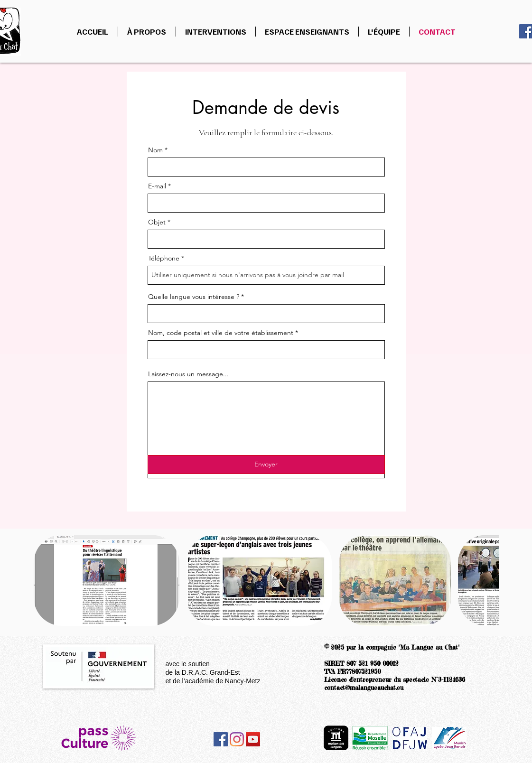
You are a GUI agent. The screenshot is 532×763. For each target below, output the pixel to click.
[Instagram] (237, 739)
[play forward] (487, 580)
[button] (107, 580)
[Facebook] (221, 739)
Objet (158, 222)
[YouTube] (253, 739)
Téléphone (164, 258)
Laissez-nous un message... (188, 374)
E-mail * (159, 186)
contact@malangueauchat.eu (364, 688)
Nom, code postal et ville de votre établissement (222, 333)
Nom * (158, 150)
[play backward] (46, 580)
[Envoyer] (266, 465)
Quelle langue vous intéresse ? (194, 297)
